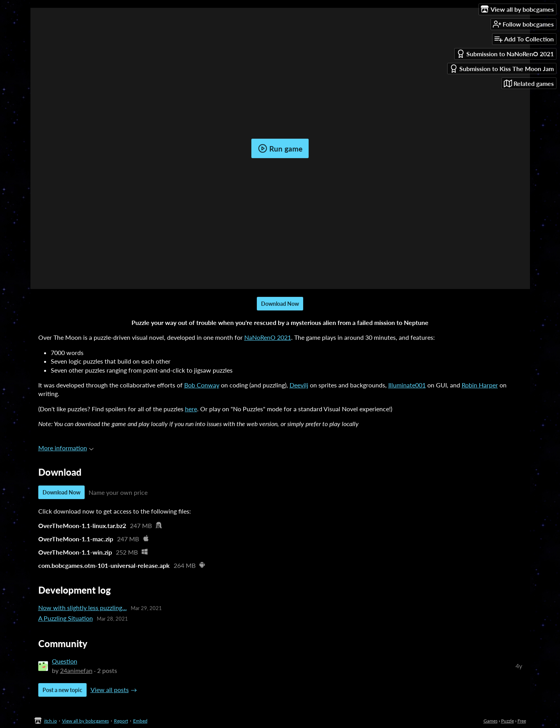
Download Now (280, 304)
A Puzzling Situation (66, 618)
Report (121, 721)
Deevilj (299, 385)
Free (522, 721)
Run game (280, 148)
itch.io (51, 721)
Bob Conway (202, 385)
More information (66, 448)
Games (491, 721)
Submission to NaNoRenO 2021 (505, 54)
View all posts (110, 690)
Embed (140, 721)
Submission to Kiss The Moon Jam (502, 69)
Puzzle (508, 721)
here (191, 409)
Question (65, 661)
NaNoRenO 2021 (268, 337)
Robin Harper (480, 385)
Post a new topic (62, 690)
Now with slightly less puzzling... (83, 608)
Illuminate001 (407, 385)
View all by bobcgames (85, 721)
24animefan (76, 670)
